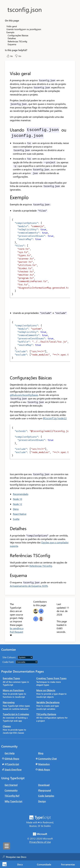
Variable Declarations (48, 702)
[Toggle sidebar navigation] (7, 846)
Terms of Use (44, 842)
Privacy (33, 842)
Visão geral (12, 26)
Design (42, 801)
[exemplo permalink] (8, 197)
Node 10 (18, 499)
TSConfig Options (46, 714)
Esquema (12, 44)
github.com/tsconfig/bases (24, 395)
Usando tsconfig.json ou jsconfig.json (24, 29)
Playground (45, 790)
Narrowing (9, 702)
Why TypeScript (13, 801)
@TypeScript (12, 764)
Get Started (11, 785)
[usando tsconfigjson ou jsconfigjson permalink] (8, 130)
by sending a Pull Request (17, 630)
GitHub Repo (12, 758)
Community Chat (47, 758)
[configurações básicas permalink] (8, 378)
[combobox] (37, 857)
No (18, 56)
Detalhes (12, 38)
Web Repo (44, 769)
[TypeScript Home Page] (4, 864)
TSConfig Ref (12, 795)
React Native (20, 514)
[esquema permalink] (8, 575)
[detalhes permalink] (8, 528)
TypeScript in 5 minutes (16, 714)
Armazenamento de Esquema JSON (29, 586)
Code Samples (46, 795)
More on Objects (46, 690)
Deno (16, 509)
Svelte (16, 519)
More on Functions (13, 690)
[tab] (20, 864)
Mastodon (44, 764)
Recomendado (21, 494)
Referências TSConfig (41, 565)
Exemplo (10, 32)
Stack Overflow (13, 769)
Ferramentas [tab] (68, 864)
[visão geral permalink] (8, 73)
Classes (7, 726)
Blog (41, 753)
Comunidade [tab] (44, 864)
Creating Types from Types (51, 678)
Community (11, 790)
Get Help (10, 753)
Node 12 (18, 504)
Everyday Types (11, 678)
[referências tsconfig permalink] (8, 555)
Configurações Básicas (18, 35)
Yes (10, 56)
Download (44, 785)
